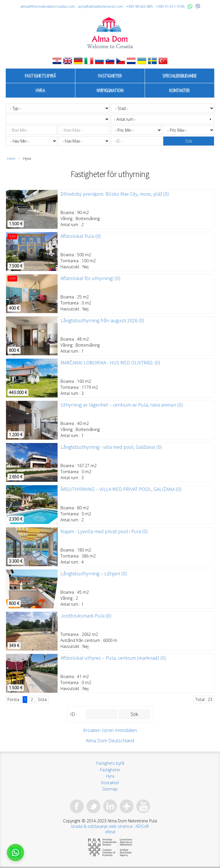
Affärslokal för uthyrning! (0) (91, 278)
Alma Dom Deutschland (110, 741)
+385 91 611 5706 (170, 6)
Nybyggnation (110, 90)
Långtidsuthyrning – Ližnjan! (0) (94, 574)
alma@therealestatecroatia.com (48, 6)
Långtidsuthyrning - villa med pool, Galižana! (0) (111, 447)
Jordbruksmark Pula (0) (86, 616)
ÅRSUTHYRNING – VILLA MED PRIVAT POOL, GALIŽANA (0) (121, 489)
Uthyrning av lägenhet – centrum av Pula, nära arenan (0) (122, 405)
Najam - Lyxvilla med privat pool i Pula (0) (104, 531)
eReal (110, 832)
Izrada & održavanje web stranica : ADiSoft (110, 826)
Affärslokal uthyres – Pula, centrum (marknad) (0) (113, 658)
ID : (74, 714)
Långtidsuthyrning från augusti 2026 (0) (102, 321)
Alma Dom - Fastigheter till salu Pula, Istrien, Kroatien (110, 33)
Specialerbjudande (179, 76)
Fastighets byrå (41, 76)
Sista (42, 699)
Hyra (40, 90)
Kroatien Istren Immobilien (110, 730)
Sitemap (110, 789)
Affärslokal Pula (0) (81, 236)
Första (13, 699)
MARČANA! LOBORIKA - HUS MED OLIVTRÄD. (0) (110, 363)
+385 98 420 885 (139, 6)
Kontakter (179, 90)
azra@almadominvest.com (100, 6)
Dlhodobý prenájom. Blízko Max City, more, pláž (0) (115, 194)
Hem (11, 158)
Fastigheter (110, 76)
